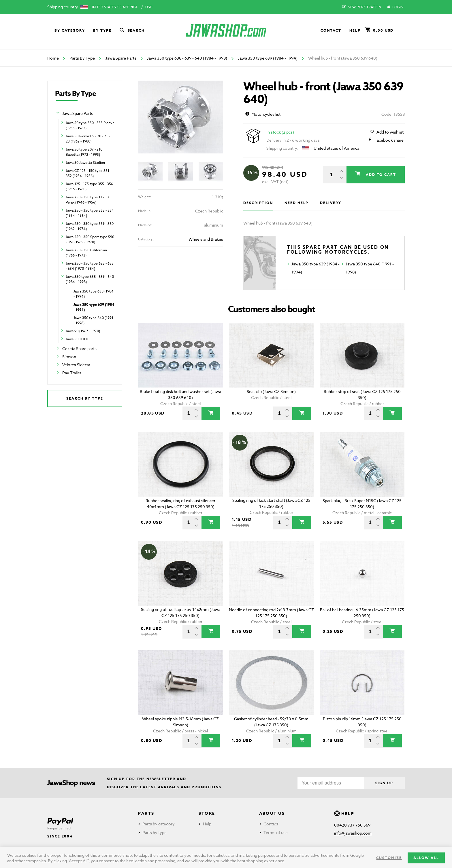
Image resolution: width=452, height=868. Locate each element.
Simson (69, 357)
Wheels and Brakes (206, 239)
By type (102, 30)
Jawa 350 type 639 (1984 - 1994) (268, 58)
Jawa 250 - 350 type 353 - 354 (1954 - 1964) (90, 213)
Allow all (426, 858)
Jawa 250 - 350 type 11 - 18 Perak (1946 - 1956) (87, 200)
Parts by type (155, 832)
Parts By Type (82, 58)
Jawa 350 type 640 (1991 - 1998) (93, 320)
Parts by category (159, 824)
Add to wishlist (390, 132)
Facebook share (389, 140)
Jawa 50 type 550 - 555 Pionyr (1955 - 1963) (90, 125)
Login (395, 7)
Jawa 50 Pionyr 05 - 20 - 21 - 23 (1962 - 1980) (88, 139)
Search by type (85, 398)
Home (53, 58)
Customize (389, 858)
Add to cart (380, 175)
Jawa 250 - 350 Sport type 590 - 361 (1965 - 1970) (90, 239)
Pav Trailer (72, 373)
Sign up (384, 783)
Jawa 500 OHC (77, 339)
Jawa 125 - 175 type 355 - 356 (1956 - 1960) (89, 186)
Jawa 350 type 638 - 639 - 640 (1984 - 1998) (187, 58)
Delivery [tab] (330, 203)
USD (149, 7)
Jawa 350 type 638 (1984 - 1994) (94, 294)
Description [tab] (258, 203)
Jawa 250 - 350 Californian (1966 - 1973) (86, 253)
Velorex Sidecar (76, 365)
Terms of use (276, 832)
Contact (331, 30)
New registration (362, 7)
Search (132, 31)
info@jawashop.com (353, 833)
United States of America (114, 7)
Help (355, 30)
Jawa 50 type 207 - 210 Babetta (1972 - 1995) (84, 152)
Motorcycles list (263, 114)
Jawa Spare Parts (121, 58)
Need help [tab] (296, 203)
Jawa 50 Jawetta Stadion (85, 163)
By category (70, 30)
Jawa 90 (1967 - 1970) (83, 331)
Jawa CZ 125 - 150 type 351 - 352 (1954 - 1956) (88, 173)
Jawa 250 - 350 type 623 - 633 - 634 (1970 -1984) (90, 266)
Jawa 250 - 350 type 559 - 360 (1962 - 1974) (90, 226)
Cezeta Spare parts (79, 348)
